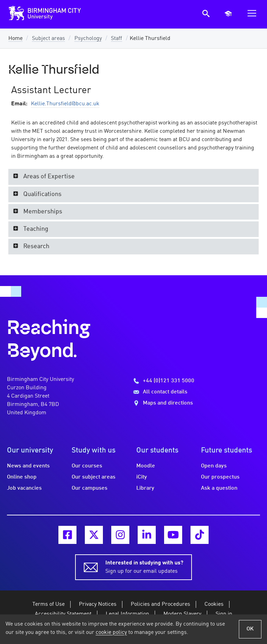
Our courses (87, 466)
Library (145, 488)
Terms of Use (48, 604)
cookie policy (111, 633)
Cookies (214, 604)
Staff (116, 39)
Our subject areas (94, 477)
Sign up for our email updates (144, 566)
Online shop (22, 477)
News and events (28, 466)
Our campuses (90, 488)
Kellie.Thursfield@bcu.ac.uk (65, 104)
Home (15, 39)
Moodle (146, 466)
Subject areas (48, 39)
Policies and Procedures (160, 604)
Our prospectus (220, 477)
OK (250, 629)
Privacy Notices (98, 604)
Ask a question (219, 488)
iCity (142, 477)
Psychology (88, 39)
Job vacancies (24, 488)
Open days (214, 466)
